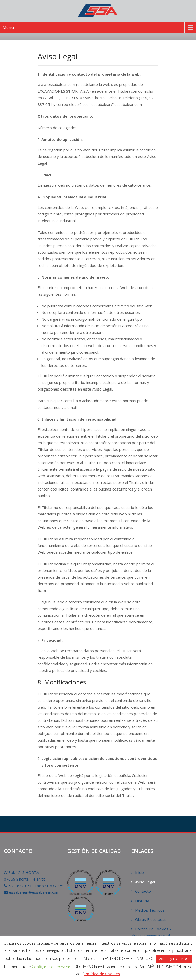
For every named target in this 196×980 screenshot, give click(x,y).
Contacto (143, 891)
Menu (8, 27)
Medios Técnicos (150, 910)
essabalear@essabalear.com (34, 892)
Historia (142, 901)
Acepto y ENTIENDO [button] (174, 959)
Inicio (139, 872)
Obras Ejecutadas (151, 919)
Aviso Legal (145, 882)
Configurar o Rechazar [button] (51, 967)
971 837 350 (53, 886)
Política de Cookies (102, 974)
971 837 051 (21, 886)
